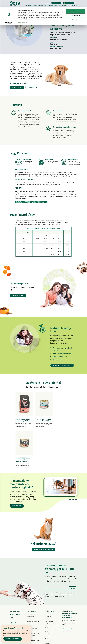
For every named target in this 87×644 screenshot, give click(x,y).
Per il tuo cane (32, 572)
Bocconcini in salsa (49, 595)
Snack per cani (30, 613)
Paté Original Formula (32, 590)
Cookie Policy (43, 11)
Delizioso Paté (30, 604)
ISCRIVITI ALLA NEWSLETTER (13, 639)
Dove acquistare (17, 87)
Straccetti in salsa (31, 606)
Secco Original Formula (32, 575)
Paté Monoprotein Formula (33, 594)
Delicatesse (47, 604)
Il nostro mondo (15, 572)
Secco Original (48, 575)
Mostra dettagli (21, 15)
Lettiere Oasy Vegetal (49, 623)
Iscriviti (73, 549)
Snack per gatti (48, 619)
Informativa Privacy (59, 558)
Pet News (13, 579)
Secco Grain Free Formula (33, 587)
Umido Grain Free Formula (33, 602)
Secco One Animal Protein (33, 582)
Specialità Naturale (31, 611)
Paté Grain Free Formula (32, 599)
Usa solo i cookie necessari (76, 13)
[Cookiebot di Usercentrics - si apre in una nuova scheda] (9, 15)
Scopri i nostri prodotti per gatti (43, 511)
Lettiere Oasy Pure (49, 621)
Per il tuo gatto (49, 572)
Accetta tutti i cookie (76, 4)
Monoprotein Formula (32, 580)
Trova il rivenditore (18, 296)
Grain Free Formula (31, 585)
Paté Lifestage (30, 592)
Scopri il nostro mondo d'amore (62, 365)
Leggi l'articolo (17, 467)
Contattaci (31, 87)
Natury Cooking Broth (49, 612)
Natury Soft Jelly (31, 609)
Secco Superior (48, 578)
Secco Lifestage (31, 578)
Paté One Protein (31, 597)
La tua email (47, 548)
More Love (47, 616)
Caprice (46, 600)
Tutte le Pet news (73, 460)
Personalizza (76, 8)
